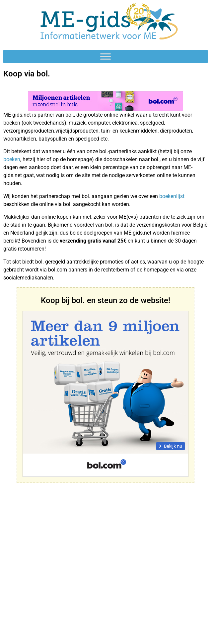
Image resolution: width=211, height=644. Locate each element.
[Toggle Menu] (105, 56)
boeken (12, 159)
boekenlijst (172, 196)
